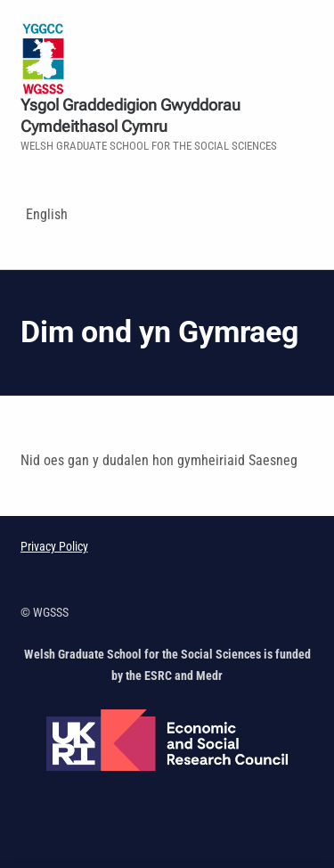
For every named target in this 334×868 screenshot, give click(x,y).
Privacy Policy (54, 547)
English (47, 214)
